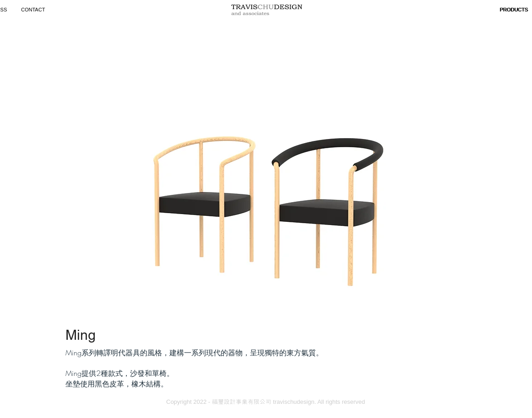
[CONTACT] (34, 10)
